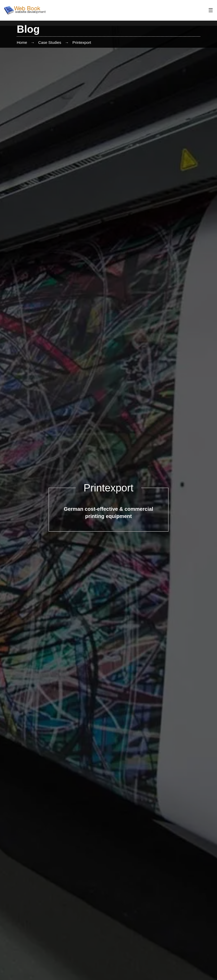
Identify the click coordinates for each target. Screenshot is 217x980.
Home (22, 42)
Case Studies (50, 42)
